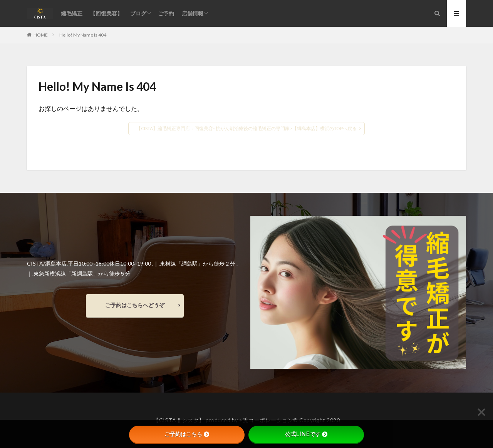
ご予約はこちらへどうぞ (135, 305)
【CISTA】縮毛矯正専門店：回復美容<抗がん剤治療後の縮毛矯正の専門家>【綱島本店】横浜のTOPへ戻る (246, 128)
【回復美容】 (106, 13)
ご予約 (166, 13)
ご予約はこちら (187, 434)
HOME (41, 35)
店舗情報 (193, 13)
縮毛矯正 (72, 13)
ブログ (138, 13)
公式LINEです (306, 434)
